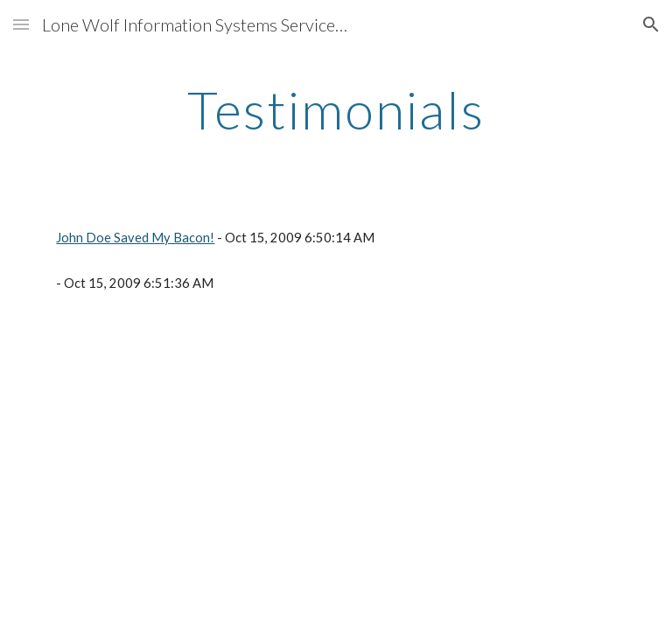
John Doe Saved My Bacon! (135, 238)
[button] (21, 24)
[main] (336, 109)
